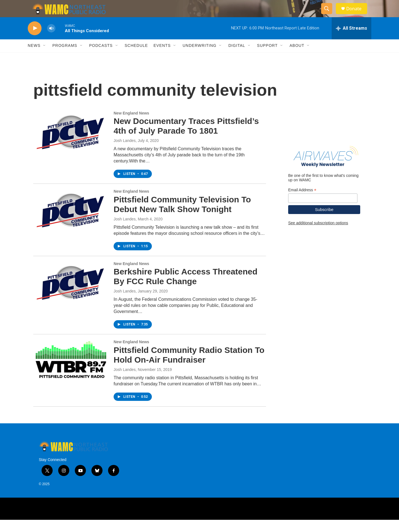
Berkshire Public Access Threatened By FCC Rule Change (186, 289)
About (297, 58)
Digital (237, 58)
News (34, 58)
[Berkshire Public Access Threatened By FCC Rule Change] (71, 294)
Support (267, 58)
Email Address (302, 202)
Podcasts (101, 58)
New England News (131, 125)
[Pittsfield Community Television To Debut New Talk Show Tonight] (71, 222)
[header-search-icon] (329, 15)
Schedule (136, 58)
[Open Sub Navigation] (45, 58)
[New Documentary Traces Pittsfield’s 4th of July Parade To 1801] (71, 144)
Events (162, 58)
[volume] (51, 40)
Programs (65, 58)
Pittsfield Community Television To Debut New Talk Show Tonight (182, 216)
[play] (35, 40)
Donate (357, 15)
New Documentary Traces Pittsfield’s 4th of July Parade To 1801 (186, 138)
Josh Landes (125, 152)
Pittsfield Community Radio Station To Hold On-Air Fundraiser (189, 367)
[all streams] (351, 40)
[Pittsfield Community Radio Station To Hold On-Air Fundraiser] (71, 373)
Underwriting (199, 58)
